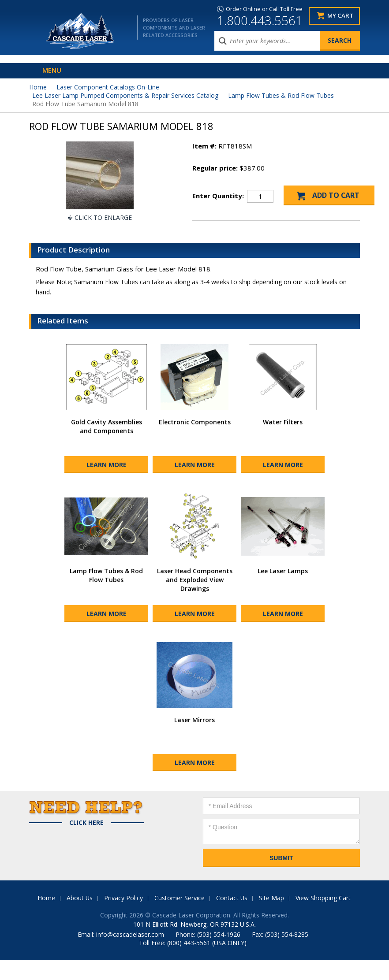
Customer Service (180, 918)
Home (38, 87)
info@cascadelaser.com (130, 954)
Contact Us (232, 918)
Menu (52, 70)
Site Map (272, 918)
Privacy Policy (123, 918)
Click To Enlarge (103, 217)
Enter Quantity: (218, 196)
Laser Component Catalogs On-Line (108, 87)
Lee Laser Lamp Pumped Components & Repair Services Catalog (125, 95)
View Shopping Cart (324, 918)
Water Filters (283, 442)
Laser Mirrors (194, 740)
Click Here (86, 843)
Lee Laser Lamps (283, 591)
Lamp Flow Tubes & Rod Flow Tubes (281, 95)
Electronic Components (195, 442)
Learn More (107, 484)
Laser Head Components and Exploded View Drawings (195, 600)
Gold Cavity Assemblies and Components (107, 446)
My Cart (340, 16)
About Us (79, 918)
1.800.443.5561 (260, 20)
